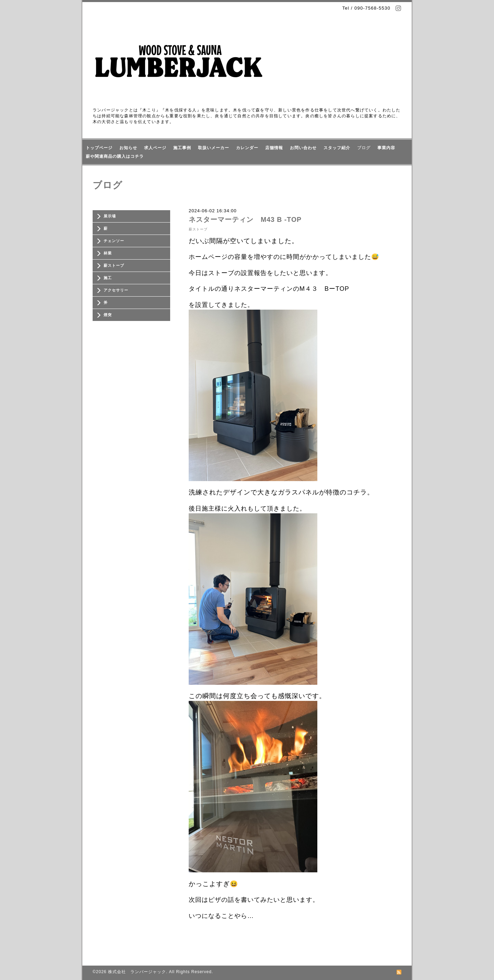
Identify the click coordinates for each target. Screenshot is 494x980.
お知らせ (128, 148)
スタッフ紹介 (337, 148)
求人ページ (155, 148)
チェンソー (114, 241)
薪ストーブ (114, 265)
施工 (108, 278)
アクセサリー (116, 290)
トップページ (99, 148)
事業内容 (386, 148)
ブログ (364, 148)
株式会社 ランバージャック (137, 972)
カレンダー (247, 148)
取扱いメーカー (214, 148)
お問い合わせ (303, 148)
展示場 (110, 216)
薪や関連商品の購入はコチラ (115, 156)
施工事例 (182, 148)
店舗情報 (274, 148)
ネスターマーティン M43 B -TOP (249, 219)
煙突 (108, 315)
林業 (108, 253)
